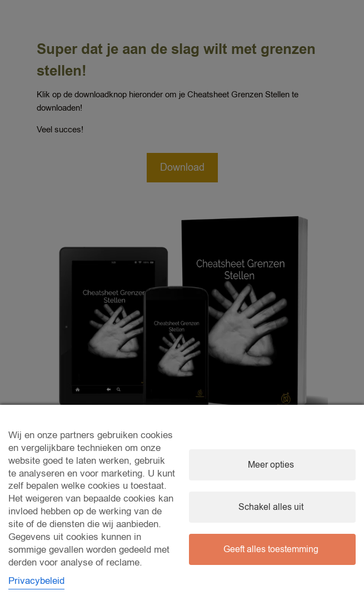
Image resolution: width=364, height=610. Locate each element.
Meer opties (271, 465)
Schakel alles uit (271, 507)
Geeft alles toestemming (271, 549)
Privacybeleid (36, 581)
